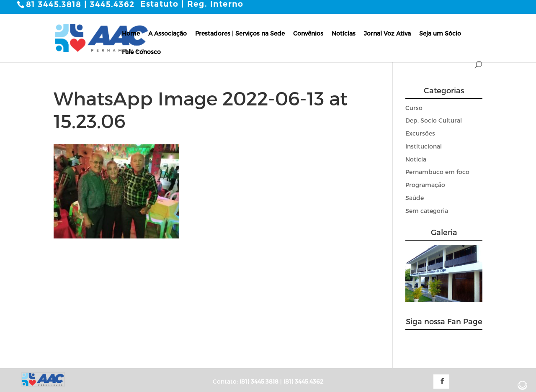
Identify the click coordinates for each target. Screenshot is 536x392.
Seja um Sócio (440, 33)
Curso (414, 107)
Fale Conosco (141, 51)
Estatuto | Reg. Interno (192, 4)
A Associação (167, 33)
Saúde (415, 198)
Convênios (308, 33)
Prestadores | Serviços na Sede (240, 33)
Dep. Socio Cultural (434, 120)
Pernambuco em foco (437, 172)
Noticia (416, 159)
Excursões (420, 133)
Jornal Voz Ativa (387, 33)
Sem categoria (427, 210)
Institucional (424, 146)
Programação (425, 185)
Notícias (344, 33)
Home (131, 33)
